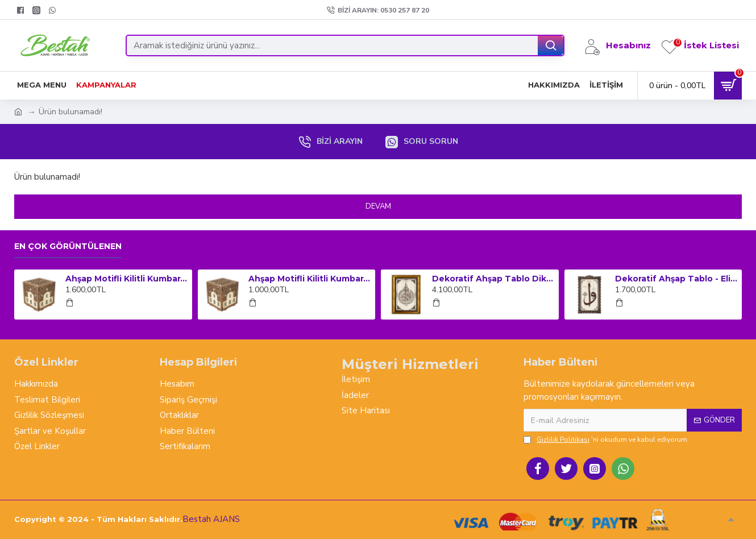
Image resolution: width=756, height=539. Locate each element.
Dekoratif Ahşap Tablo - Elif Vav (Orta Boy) (676, 279)
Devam (378, 206)
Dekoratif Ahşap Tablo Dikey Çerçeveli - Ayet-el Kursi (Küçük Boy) (493, 279)
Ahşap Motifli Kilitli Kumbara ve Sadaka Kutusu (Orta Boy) (310, 279)
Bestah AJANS (211, 519)
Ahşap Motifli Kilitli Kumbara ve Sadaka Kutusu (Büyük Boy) (127, 279)
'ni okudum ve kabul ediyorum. (606, 440)
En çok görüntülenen (68, 246)
